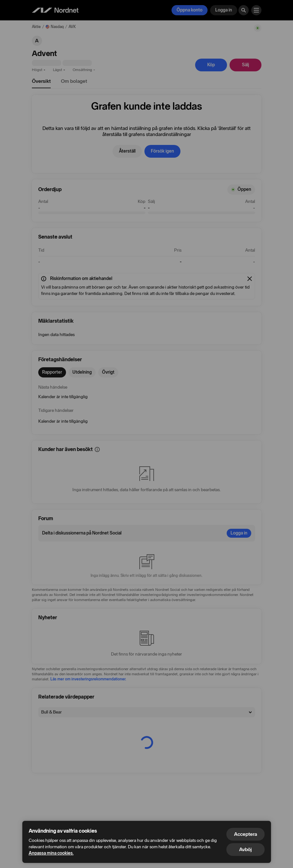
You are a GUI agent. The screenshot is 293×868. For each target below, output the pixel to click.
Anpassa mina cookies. (51, 853)
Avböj (245, 849)
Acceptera (245, 834)
